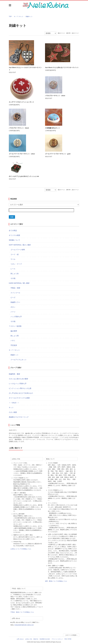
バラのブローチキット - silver (55, 96)
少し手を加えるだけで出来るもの (21, 393)
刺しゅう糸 (15, 274)
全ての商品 (13, 230)
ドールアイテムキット (19, 360)
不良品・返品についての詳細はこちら (22, 612)
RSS (66, 639)
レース (13, 269)
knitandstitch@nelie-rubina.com (24, 625)
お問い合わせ (20, 639)
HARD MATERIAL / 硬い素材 (19, 283)
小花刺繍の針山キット (52, 128)
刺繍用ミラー (15, 302)
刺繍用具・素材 (14, 374)
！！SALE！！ (14, 403)
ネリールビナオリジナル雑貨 (19, 398)
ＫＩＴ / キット (19, 17)
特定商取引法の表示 (45, 639)
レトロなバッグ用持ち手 (18, 384)
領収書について (14, 240)
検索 (12, 217)
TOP (10, 17)
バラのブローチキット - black (19, 128)
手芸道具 (14, 345)
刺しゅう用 (15, 336)
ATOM (70, 639)
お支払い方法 (29, 639)
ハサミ (13, 341)
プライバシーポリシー (57, 639)
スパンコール (15, 293)
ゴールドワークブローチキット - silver (22, 154)
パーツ (13, 312)
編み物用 (14, 331)
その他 (13, 278)
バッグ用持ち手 (16, 317)
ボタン (13, 307)
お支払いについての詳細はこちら (21, 549)
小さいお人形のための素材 (18, 379)
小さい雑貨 (13, 412)
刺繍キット (29, 17)
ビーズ (13, 297)
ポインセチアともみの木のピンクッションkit (24, 176)
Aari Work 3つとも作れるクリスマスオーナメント (62, 67)
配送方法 (36, 639)
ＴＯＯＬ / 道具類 (15, 326)
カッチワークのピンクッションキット (21, 102)
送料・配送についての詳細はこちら (56, 581)
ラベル (13, 259)
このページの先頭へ (71, 635)
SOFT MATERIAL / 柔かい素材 (20, 245)
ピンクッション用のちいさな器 (20, 388)
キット (11, 407)
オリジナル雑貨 (14, 235)
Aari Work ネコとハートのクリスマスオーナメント (25, 69)
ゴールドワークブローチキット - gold (58, 154)
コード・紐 (15, 254)
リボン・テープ (16, 264)
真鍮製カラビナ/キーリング (19, 417)
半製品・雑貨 (15, 288)
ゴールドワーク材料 (18, 250)
